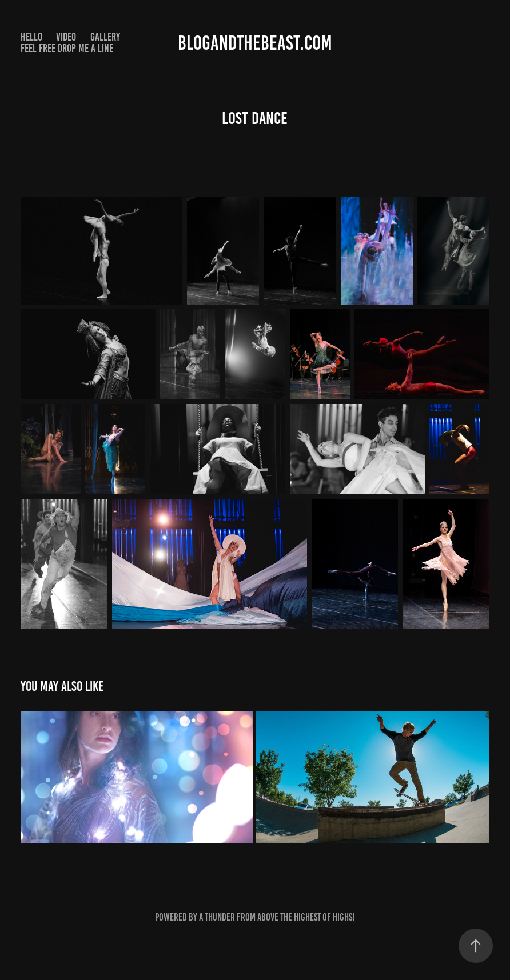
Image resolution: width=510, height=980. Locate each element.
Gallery (105, 37)
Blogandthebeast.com (255, 43)
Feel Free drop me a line (67, 48)
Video (66, 37)
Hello (31, 37)
